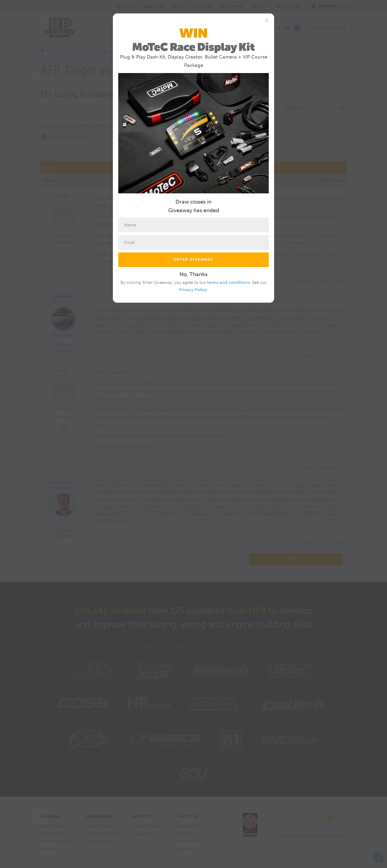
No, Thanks (193, 274)
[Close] (267, 20)
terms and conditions (228, 282)
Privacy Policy (193, 290)
